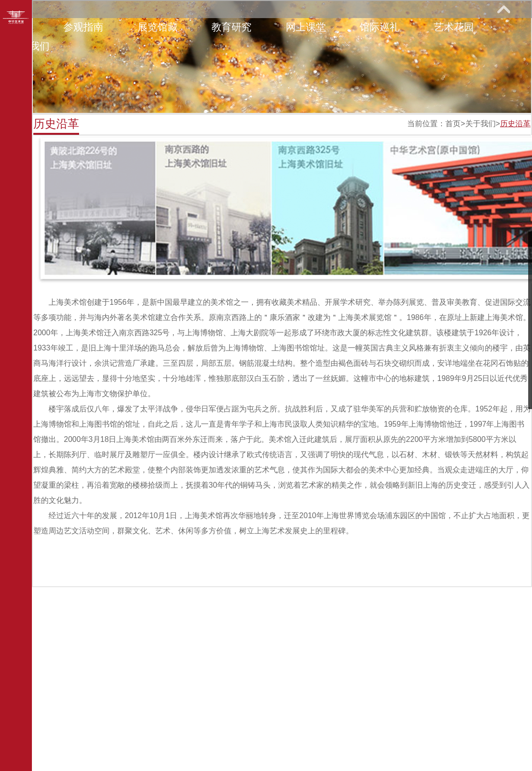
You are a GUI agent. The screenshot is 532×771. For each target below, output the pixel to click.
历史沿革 (515, 124)
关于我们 (481, 124)
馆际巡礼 (380, 27)
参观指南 (83, 27)
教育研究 (231, 27)
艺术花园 (454, 27)
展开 (503, 9)
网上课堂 (306, 27)
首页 (453, 124)
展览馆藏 (158, 27)
